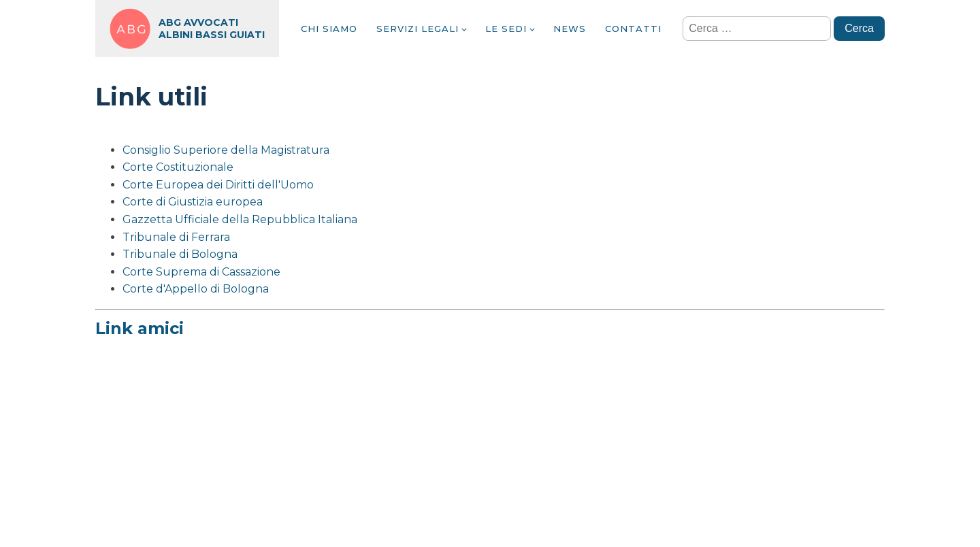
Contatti (633, 29)
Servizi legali (418, 29)
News (570, 29)
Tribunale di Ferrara (176, 237)
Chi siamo (329, 29)
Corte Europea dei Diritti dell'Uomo (218, 185)
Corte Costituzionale (178, 167)
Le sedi (506, 29)
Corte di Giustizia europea (193, 202)
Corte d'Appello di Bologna (196, 289)
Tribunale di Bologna (180, 254)
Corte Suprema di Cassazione (201, 272)
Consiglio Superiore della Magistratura (226, 150)
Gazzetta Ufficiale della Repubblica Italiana (240, 219)
